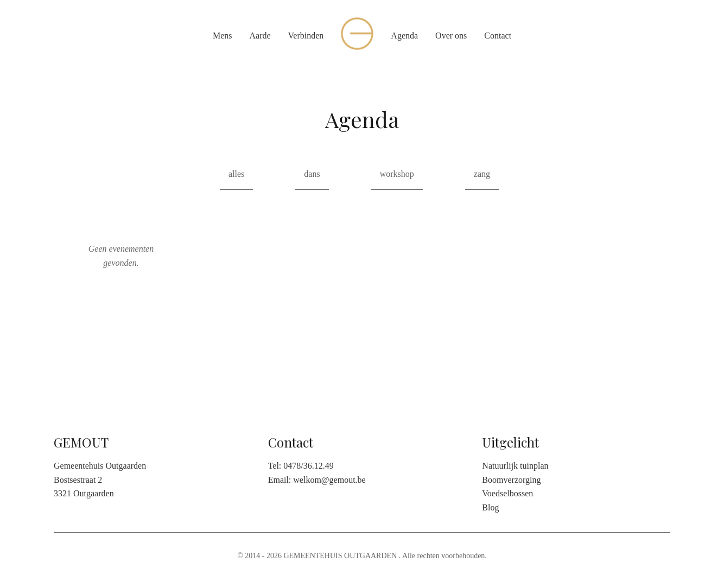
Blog (490, 507)
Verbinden (306, 36)
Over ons (451, 36)
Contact (498, 36)
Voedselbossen (507, 493)
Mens (223, 36)
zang (482, 174)
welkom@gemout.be (329, 480)
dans (312, 174)
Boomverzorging (511, 480)
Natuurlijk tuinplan (515, 466)
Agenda (404, 36)
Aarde (260, 36)
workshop (397, 174)
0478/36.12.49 (308, 466)
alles (236, 174)
